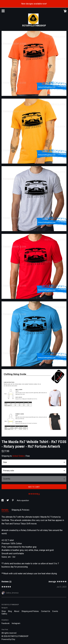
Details (5, 510)
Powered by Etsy (8, 639)
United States (18, 456)
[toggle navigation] (3, 11)
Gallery (4, 614)
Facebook (6, 623)
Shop (4, 611)
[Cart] (65, 12)
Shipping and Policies (30, 611)
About (17, 611)
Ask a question (23, 500)
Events (55, 611)
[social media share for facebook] (3, 500)
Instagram (16, 623)
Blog (10, 611)
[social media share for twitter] (8, 500)
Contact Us (46, 611)
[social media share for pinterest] (13, 500)
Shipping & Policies (20, 510)
